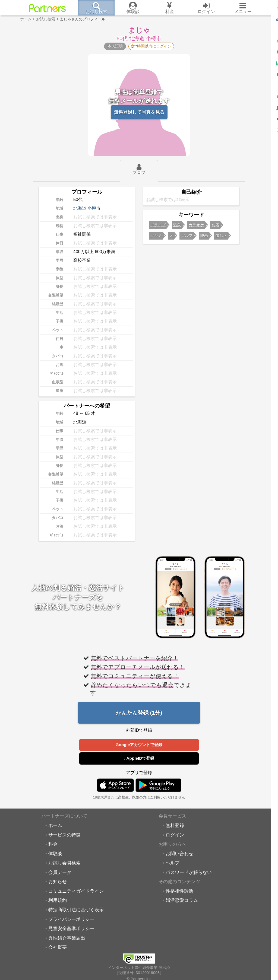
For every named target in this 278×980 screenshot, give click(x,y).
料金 (53, 845)
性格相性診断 (179, 892)
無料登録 (175, 826)
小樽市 (94, 208)
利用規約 (58, 901)
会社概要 (58, 948)
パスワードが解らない (189, 873)
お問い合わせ (179, 854)
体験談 (55, 854)
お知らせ (58, 882)
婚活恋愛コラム (182, 901)
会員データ (60, 873)
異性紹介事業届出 (67, 939)
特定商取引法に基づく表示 (76, 911)
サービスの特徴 (64, 836)
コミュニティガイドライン (76, 892)
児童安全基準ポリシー (71, 929)
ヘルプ (173, 864)
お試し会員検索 (64, 864)
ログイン (175, 836)
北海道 (80, 208)
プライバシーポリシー (71, 920)
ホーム (55, 826)
